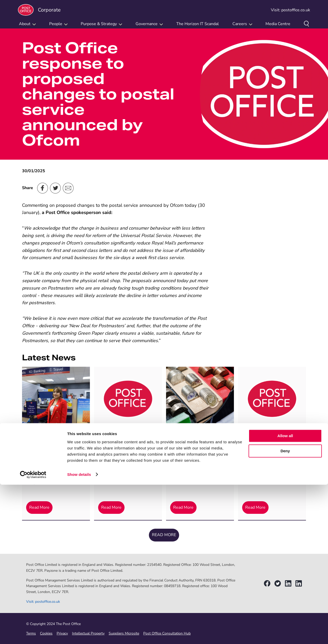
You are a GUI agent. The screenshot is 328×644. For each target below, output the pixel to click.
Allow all (285, 595)
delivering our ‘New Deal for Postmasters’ (83, 326)
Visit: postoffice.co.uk (290, 10)
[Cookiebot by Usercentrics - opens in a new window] (33, 634)
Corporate (39, 10)
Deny (285, 610)
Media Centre (278, 24)
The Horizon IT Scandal (198, 24)
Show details (79, 634)
